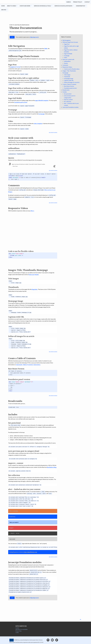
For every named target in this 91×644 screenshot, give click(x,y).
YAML (46, 48)
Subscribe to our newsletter (22, 629)
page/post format (15, 67)
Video (66, 57)
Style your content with (68, 59)
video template (38, 123)
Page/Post (67, 44)
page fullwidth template (42, 100)
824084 (42, 642)
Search (68, 2)
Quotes (66, 63)
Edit (12, 37)
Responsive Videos (67, 67)
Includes (65, 92)
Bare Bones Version (69, 86)
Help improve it (34, 37)
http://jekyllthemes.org (30, 552)
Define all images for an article (72, 82)
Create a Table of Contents (69, 84)
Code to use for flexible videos (72, 69)
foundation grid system (21, 102)
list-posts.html (68, 94)
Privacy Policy (77, 2)
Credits (17, 632)
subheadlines (67, 61)
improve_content (68, 99)
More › (33, 210)
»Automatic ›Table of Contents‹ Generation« (28, 364)
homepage (41, 114)
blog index (35, 289)
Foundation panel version (70, 88)
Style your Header (34, 274)
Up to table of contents (53, 132)
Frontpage (67, 56)
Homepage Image (69, 79)
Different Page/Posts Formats (70, 42)
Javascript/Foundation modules (71, 107)
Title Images (67, 75)
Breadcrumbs (66, 90)
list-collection (68, 101)
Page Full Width (68, 54)
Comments (65, 65)
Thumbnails (67, 77)
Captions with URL (69, 80)
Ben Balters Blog (52, 467)
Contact (87, 2)
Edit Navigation (67, 40)
